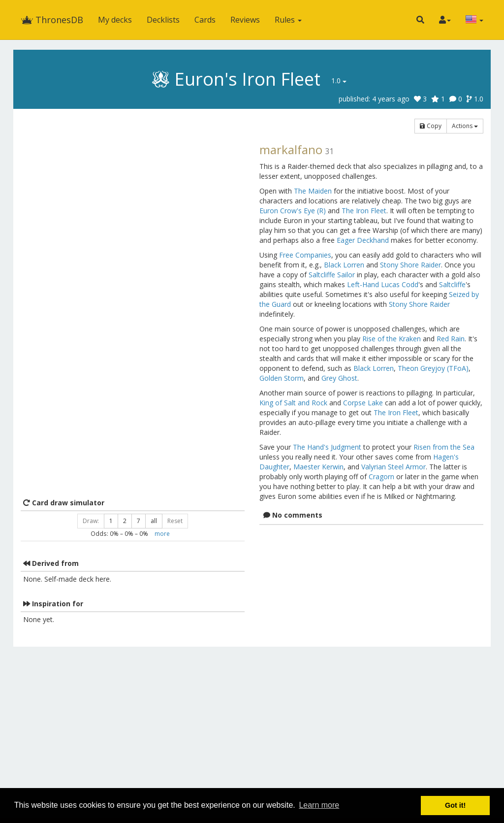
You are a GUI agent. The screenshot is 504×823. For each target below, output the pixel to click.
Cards (205, 20)
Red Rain (451, 339)
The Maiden (313, 191)
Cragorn (381, 477)
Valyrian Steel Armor (394, 467)
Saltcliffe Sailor (332, 275)
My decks (115, 20)
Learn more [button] (319, 805)
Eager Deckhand (363, 240)
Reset (175, 521)
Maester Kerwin (318, 467)
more (162, 533)
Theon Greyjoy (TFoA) (433, 368)
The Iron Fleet (364, 211)
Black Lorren (344, 265)
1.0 (339, 81)
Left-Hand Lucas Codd (383, 284)
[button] (420, 20)
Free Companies (305, 255)
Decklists (163, 20)
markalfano (291, 149)
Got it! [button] (455, 805)
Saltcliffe (452, 284)
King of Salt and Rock (293, 403)
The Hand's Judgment (327, 447)
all (154, 521)
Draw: (91, 521)
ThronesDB (52, 20)
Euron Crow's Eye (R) (293, 211)
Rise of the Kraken (392, 339)
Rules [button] (288, 20)
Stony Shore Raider (410, 265)
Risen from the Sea (444, 447)
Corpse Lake (363, 403)
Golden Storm (282, 378)
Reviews (245, 20)
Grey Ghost (339, 378)
